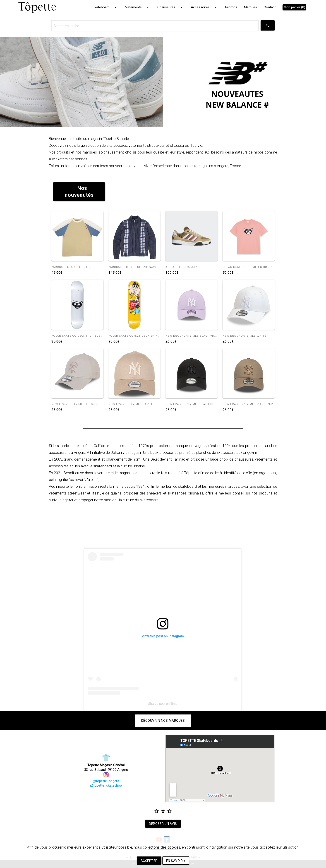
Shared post (157, 704)
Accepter (149, 861)
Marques (250, 7)
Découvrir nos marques (163, 721)
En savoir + (176, 861)
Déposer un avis (163, 824)
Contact (270, 7)
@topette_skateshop (106, 786)
